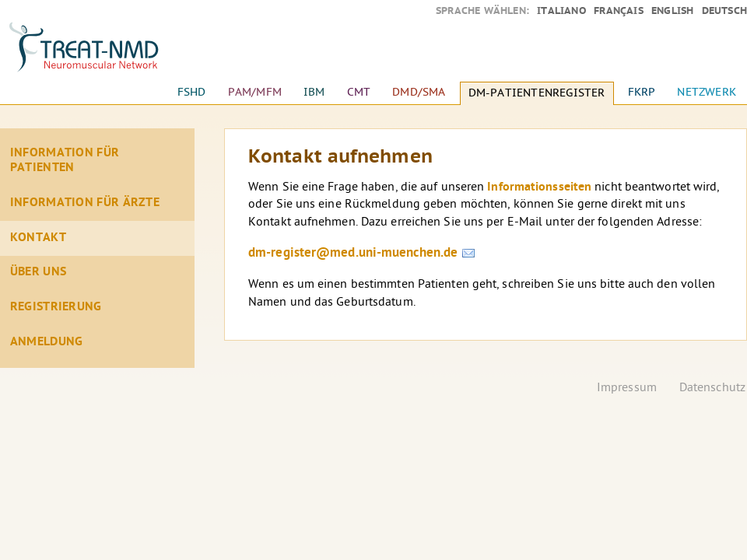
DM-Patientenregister (537, 93)
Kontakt (38, 238)
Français (619, 11)
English (672, 11)
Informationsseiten (539, 187)
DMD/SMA (419, 92)
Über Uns (38, 272)
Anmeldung (47, 342)
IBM (314, 92)
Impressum (627, 388)
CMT (359, 92)
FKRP (642, 92)
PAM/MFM (255, 92)
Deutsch (724, 11)
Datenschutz (712, 388)
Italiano (561, 11)
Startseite (97, 54)
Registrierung (56, 307)
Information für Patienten (65, 161)
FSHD (192, 92)
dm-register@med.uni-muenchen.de (353, 254)
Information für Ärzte (85, 203)
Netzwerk (707, 92)
